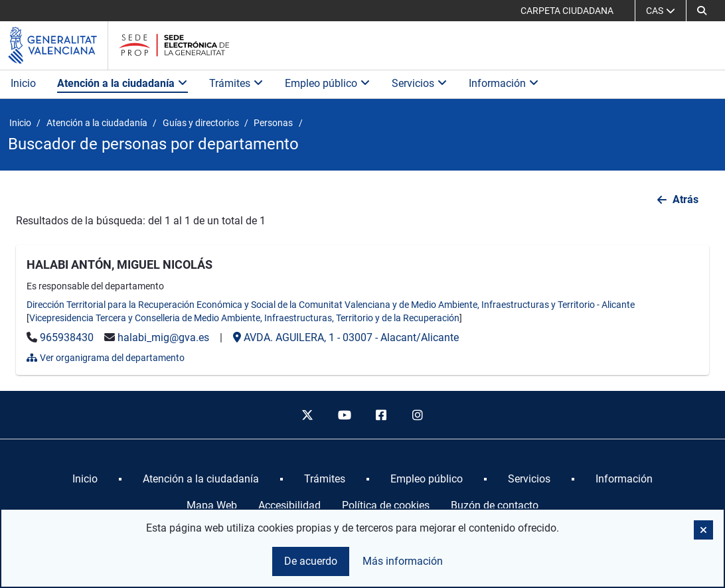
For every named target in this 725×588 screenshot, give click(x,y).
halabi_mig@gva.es (163, 337)
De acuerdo (311, 561)
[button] (702, 11)
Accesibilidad (289, 505)
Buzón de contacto (495, 505)
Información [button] (504, 83)
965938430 (67, 337)
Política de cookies (386, 505)
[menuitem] (85, 479)
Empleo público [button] (328, 83)
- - (346, 337)
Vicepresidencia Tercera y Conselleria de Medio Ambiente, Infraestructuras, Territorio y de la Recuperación (244, 318)
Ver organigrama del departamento (106, 358)
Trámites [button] (236, 83)
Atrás (685, 199)
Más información (403, 561)
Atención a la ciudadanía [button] (122, 83)
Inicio (23, 83)
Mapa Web (212, 505)
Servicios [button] (420, 83)
